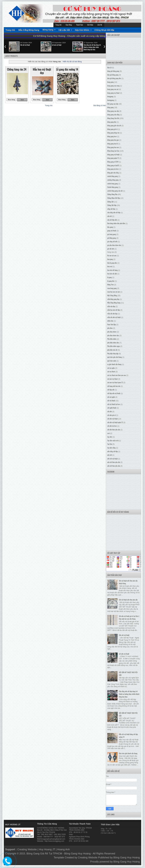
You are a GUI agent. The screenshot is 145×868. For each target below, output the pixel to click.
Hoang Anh (64, 849)
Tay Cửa (110, 444)
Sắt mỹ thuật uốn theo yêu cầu (128, 600)
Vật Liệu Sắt (64, 30)
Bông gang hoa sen (113, 147)
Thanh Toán (80, 25)
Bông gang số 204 (113, 162)
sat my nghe (111, 368)
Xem (22, 100)
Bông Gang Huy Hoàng (127, 858)
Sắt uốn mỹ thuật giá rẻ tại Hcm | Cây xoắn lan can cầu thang (129, 617)
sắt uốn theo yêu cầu (114, 430)
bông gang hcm (112, 136)
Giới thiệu (90, 25)
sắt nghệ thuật (112, 408)
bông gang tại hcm (113, 169)
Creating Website (27, 849)
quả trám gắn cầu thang (115, 357)
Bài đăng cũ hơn (100, 106)
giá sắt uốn (111, 249)
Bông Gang (48, 30)
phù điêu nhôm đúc (113, 343)
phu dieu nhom (112, 332)
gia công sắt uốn (112, 241)
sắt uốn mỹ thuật (57, 45)
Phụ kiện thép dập (113, 353)
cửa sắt (110, 216)
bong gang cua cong (113, 86)
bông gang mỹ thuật (113, 154)
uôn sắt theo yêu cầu (114, 462)
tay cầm (110, 437)
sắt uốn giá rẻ (112, 415)
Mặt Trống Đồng (112, 295)
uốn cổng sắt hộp (113, 451)
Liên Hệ (100, 25)
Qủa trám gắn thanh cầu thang (128, 753)
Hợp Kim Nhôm (82, 30)
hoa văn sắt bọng (112, 270)
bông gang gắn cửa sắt (114, 125)
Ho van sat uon (112, 255)
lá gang (110, 277)
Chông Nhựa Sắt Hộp (104, 30)
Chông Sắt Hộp (112, 205)
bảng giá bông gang (113, 71)
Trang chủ (58, 25)
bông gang (111, 107)
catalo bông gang (113, 176)
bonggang (110, 96)
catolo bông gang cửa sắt (115, 191)
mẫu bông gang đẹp (113, 299)
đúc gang (110, 227)
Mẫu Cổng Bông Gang (29, 30)
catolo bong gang (113, 184)
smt (108, 433)
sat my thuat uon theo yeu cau (117, 375)
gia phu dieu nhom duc (114, 245)
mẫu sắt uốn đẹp (112, 314)
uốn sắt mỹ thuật (113, 459)
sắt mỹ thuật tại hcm (114, 404)
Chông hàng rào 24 (17, 69)
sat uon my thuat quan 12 (115, 382)
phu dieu (110, 328)
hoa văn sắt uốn (112, 274)
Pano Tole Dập (112, 324)
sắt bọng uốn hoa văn (114, 386)
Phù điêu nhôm (112, 339)
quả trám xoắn (112, 361)
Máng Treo (110, 284)
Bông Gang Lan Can (113, 151)
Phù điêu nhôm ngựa (114, 346)
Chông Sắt (110, 202)
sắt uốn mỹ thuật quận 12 (115, 422)
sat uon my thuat (113, 379)
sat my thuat (111, 371)
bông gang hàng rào (113, 133)
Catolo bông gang (113, 187)
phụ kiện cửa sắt (112, 350)
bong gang (111, 82)
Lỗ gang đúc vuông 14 (67, 69)
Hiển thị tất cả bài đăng (72, 62)
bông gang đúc (112, 122)
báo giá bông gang (113, 75)
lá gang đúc (111, 281)
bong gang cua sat (113, 89)
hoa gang (110, 259)
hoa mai (110, 266)
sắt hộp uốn (111, 390)
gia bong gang (112, 234)
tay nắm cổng (111, 448)
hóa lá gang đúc (112, 263)
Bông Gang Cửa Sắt (113, 118)
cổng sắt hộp (111, 209)
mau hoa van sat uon (114, 292)
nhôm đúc (110, 321)
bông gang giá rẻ (112, 129)
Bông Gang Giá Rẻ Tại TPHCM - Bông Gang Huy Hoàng (59, 854)
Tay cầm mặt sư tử (113, 440)
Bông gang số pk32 (113, 165)
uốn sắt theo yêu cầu (114, 466)
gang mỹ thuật (112, 231)
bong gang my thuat (113, 93)
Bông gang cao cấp (113, 111)
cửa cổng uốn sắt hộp (114, 212)
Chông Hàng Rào (112, 194)
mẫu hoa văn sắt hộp (114, 310)
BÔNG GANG (48, 828)
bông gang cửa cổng (113, 115)
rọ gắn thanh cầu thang (114, 364)
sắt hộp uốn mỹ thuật (114, 393)
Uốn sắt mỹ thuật (25, 45)
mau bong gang (112, 288)
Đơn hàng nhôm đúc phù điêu (116, 223)
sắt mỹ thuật (111, 401)
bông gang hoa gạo (113, 140)
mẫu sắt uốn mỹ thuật (114, 317)
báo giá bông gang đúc (114, 78)
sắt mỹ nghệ (111, 397)
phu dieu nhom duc (113, 335)
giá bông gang (112, 238)
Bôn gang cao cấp (113, 104)
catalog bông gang (113, 180)
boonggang (111, 100)
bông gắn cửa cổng (113, 173)
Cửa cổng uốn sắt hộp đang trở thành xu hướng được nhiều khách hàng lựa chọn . (92, 47)
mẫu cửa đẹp (111, 306)
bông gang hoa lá (113, 144)
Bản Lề (109, 67)
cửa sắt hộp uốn (112, 220)
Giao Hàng (69, 25)
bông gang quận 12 (113, 158)
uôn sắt (110, 455)
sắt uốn (110, 411)
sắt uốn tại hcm (112, 426)
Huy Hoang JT (47, 849)
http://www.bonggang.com (54, 841)
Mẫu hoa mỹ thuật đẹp (42, 71)
